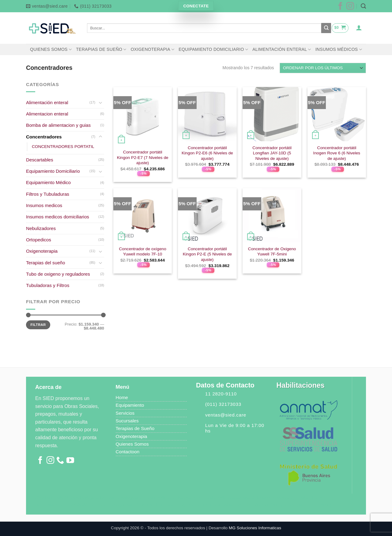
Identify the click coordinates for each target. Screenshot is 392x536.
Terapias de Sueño (136, 428)
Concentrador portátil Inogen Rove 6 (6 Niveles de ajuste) (337, 153)
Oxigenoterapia (42, 251)
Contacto (125, 452)
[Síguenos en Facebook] (340, 8)
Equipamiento (130, 405)
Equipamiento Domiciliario (53, 171)
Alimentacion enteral (47, 114)
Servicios (125, 413)
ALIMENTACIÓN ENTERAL (282, 49)
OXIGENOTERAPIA (153, 49)
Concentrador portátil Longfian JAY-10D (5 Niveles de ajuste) (272, 153)
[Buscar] (363, 6)
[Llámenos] (60, 462)
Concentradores (44, 137)
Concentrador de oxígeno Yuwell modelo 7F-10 (142, 252)
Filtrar (38, 325)
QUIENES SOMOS (51, 49)
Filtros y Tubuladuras (48, 194)
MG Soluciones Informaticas (255, 528)
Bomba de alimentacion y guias (58, 125)
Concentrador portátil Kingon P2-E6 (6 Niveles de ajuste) (207, 153)
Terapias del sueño (46, 263)
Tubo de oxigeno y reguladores (58, 274)
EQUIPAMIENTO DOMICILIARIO (213, 49)
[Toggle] (100, 102)
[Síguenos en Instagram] (350, 8)
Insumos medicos (44, 205)
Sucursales (127, 421)
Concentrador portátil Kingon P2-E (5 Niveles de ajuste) (207, 254)
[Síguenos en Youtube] (70, 462)
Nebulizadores (41, 228)
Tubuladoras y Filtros (48, 285)
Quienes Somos (132, 444)
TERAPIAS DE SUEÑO (101, 49)
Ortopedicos (39, 240)
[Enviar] (326, 28)
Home (122, 397)
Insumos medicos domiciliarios (58, 217)
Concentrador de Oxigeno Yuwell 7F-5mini (272, 252)
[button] (340, 28)
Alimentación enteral (47, 102)
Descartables (40, 160)
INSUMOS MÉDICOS (339, 49)
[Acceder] (359, 28)
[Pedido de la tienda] (323, 68)
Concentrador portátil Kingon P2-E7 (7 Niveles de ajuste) (143, 158)
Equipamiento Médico (48, 182)
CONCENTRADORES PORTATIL (63, 147)
